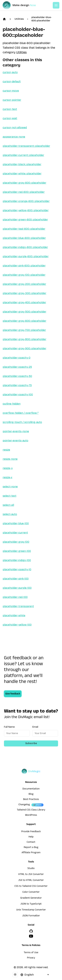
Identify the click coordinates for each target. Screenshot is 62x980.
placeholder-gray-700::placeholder (24, 330)
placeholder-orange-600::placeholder (26, 201)
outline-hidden (12, 404)
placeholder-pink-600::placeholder (24, 266)
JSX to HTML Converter (31, 881)
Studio (31, 869)
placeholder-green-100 (17, 551)
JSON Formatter (31, 916)
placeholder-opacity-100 (18, 394)
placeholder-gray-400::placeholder (24, 302)
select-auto (10, 514)
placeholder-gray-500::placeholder (24, 312)
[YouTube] (31, 936)
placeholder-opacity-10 (17, 569)
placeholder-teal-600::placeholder (24, 229)
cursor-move (11, 91)
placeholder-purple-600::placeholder (26, 256)
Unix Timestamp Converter (31, 910)
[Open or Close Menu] (56, 5)
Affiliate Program (31, 853)
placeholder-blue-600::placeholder (42, 19)
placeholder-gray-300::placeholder (24, 293)
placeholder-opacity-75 (17, 385)
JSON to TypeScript (31, 904)
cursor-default (12, 81)
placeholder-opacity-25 (17, 367)
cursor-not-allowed (15, 127)
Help (31, 837)
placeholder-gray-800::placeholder (24, 339)
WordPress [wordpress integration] (31, 815)
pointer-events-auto (15, 441)
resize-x (7, 477)
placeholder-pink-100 (16, 579)
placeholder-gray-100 (16, 542)
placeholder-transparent (18, 606)
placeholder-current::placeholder (23, 155)
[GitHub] (31, 931)
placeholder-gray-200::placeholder (24, 284)
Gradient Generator (31, 898)
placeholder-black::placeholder (22, 164)
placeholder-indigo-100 (17, 560)
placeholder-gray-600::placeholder (24, 183)
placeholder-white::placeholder (22, 174)
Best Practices (31, 800)
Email (35, 727)
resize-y (8, 468)
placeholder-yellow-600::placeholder (26, 210)
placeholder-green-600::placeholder (25, 220)
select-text (10, 496)
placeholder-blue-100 (16, 523)
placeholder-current (15, 533)
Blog (31, 794)
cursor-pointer (12, 100)
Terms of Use (31, 953)
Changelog (24, 805)
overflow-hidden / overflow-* (21, 413)
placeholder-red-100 (15, 597)
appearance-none (14, 137)
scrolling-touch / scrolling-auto (22, 422)
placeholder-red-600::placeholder (24, 192)
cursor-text (10, 109)
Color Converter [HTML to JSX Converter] (31, 892)
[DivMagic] (23, 5)
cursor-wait (10, 118)
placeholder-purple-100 (17, 588)
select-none (10, 487)
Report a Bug (31, 848)
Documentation (31, 789)
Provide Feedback (31, 832)
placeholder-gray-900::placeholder (24, 348)
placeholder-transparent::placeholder (26, 146)
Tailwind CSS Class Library (31, 810)
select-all (8, 505)
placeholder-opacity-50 (17, 376)
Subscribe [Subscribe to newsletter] (31, 743)
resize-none (10, 459)
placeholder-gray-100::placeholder (24, 275)
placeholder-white (14, 615)
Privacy (31, 958)
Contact (31, 842)
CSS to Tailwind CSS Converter (31, 886)
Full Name (9, 727)
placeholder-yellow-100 (17, 625)
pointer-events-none (16, 431)
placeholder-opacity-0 (17, 358)
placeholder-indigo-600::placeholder (25, 247)
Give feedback (13, 694)
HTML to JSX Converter (31, 875)
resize (6, 450)
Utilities (19, 19)
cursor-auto (10, 72)
